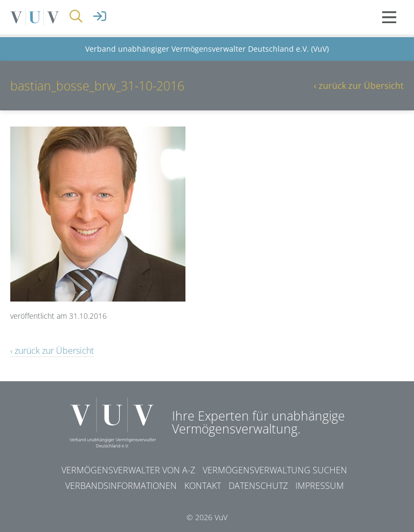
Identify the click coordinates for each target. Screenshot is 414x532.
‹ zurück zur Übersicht (359, 86)
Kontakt (203, 486)
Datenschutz (258, 486)
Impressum (320, 486)
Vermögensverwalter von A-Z (128, 470)
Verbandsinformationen (121, 486)
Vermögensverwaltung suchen (275, 470)
